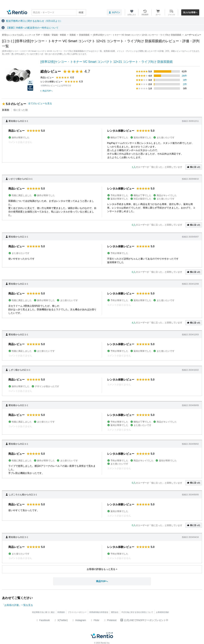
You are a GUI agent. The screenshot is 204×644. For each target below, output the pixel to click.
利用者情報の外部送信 (99, 612)
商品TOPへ (47, 91)
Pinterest (110, 620)
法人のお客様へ (190, 12)
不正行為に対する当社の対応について (137, 612)
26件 (184, 76)
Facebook (43, 620)
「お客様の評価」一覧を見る (18, 605)
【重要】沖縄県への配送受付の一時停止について (32, 28)
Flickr (95, 620)
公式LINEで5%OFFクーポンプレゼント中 (144, 620)
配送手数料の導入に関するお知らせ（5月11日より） (34, 21)
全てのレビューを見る (40, 103)
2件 (185, 84)
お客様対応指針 (163, 612)
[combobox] (59, 12)
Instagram (79, 620)
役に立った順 (21, 110)
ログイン (114, 12)
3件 (185, 80)
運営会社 (115, 612)
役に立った (194, 167)
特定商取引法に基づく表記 (43, 612)
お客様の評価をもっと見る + (102, 569)
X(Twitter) (61, 620)
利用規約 (61, 612)
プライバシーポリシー (77, 612)
